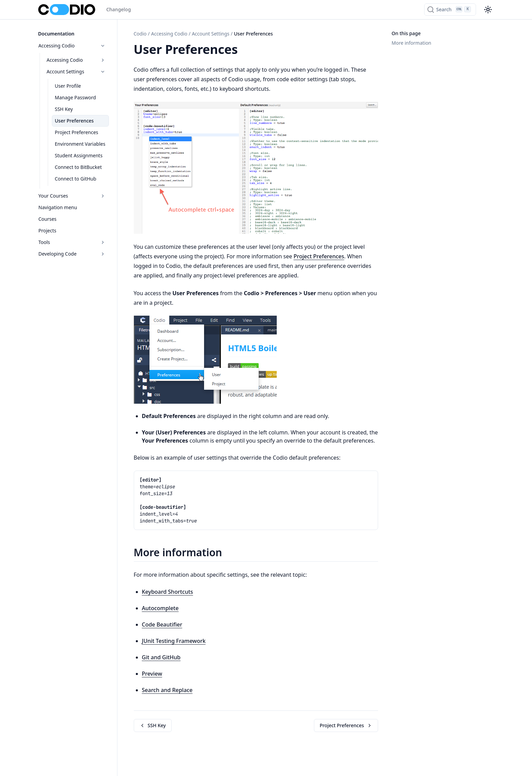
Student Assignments (79, 155)
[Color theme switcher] (488, 10)
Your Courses (72, 196)
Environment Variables (80, 144)
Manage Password (76, 97)
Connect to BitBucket (78, 167)
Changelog (118, 9)
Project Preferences (77, 132)
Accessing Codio (72, 46)
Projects (47, 231)
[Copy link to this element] (245, 51)
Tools (72, 242)
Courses (48, 219)
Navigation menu (58, 207)
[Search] (450, 10)
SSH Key (64, 109)
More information (412, 43)
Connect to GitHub (76, 179)
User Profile (68, 86)
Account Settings (76, 71)
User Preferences (74, 121)
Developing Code (72, 254)
